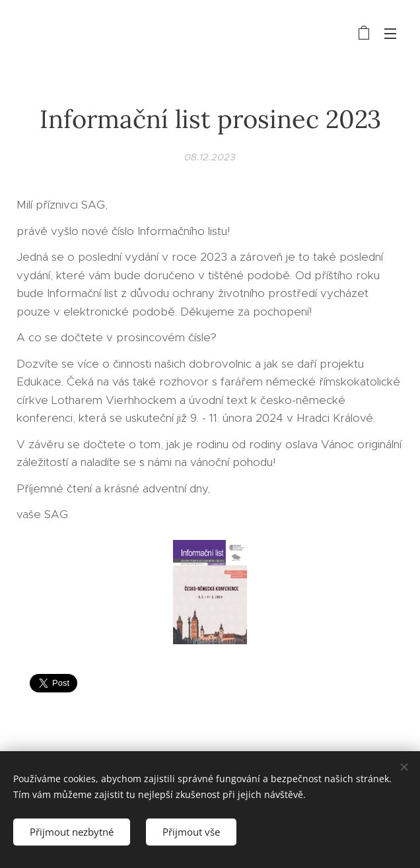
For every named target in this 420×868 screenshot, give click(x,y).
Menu (390, 34)
